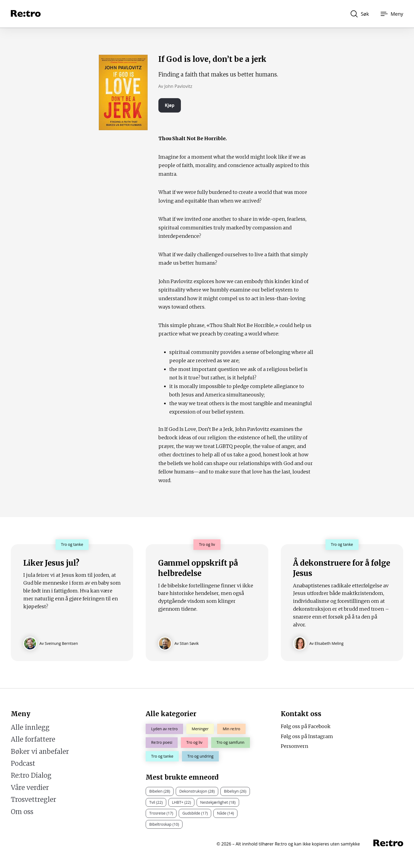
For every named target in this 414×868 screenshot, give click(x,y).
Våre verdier (30, 788)
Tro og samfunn (231, 742)
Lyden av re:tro (164, 729)
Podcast (23, 763)
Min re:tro (231, 729)
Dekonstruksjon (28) (197, 791)
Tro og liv (194, 742)
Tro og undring (200, 756)
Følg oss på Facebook (306, 726)
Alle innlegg (30, 727)
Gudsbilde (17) (195, 813)
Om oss (22, 812)
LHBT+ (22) (181, 802)
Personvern (294, 746)
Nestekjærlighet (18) (218, 802)
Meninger (200, 729)
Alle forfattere (33, 739)
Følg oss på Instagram (307, 736)
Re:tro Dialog (31, 775)
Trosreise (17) (161, 813)
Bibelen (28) (160, 791)
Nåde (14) (225, 813)
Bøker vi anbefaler (40, 752)
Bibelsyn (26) (235, 791)
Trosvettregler (34, 800)
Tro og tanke (162, 756)
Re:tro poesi (162, 742)
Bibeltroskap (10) (164, 824)
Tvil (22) (156, 802)
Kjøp (170, 105)
